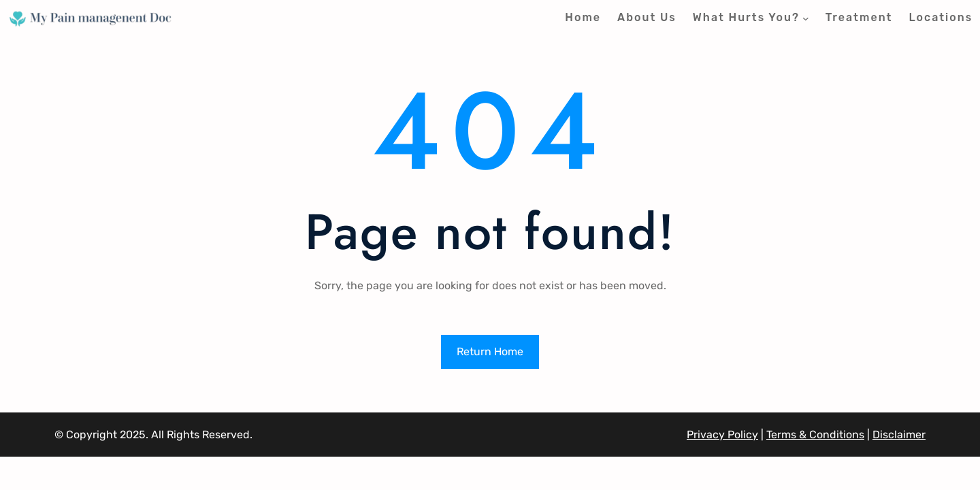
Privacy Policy (722, 435)
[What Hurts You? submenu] (806, 18)
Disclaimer (899, 435)
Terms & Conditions (815, 435)
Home (583, 17)
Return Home (490, 352)
